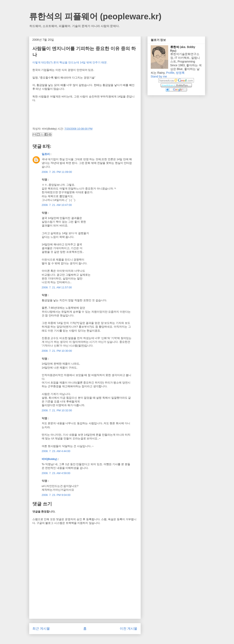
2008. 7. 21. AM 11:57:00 (57, 287)
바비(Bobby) (50, 459)
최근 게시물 (41, 629)
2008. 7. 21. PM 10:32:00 (57, 410)
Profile (170, 73)
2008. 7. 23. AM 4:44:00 (56, 451)
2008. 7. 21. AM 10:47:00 (57, 205)
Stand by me (159, 76)
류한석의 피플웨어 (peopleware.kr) (95, 16)
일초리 (46, 154)
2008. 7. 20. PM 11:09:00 (57, 172)
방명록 (180, 73)
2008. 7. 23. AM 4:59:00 (56, 473)
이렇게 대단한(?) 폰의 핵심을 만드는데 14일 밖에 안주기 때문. (70, 62)
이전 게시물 (129, 629)
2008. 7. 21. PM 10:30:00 (57, 351)
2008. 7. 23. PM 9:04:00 (56, 495)
